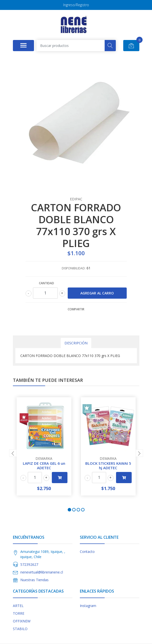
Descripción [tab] (76, 343)
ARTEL (18, 606)
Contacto (87, 552)
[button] (69, 510)
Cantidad (46, 283)
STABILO (20, 629)
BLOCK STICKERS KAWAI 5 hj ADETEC (108, 465)
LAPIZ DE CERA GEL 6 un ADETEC (44, 465)
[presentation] (13, 453)
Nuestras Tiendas (34, 580)
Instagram (88, 606)
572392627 (29, 564)
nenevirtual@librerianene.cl (42, 572)
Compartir (76, 309)
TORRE (19, 613)
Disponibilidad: (74, 268)
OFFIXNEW (22, 621)
